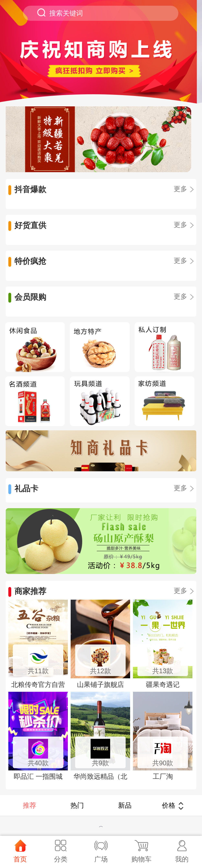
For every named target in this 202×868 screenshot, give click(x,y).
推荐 (30, 805)
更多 (184, 189)
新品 (125, 805)
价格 (173, 805)
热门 (77, 805)
